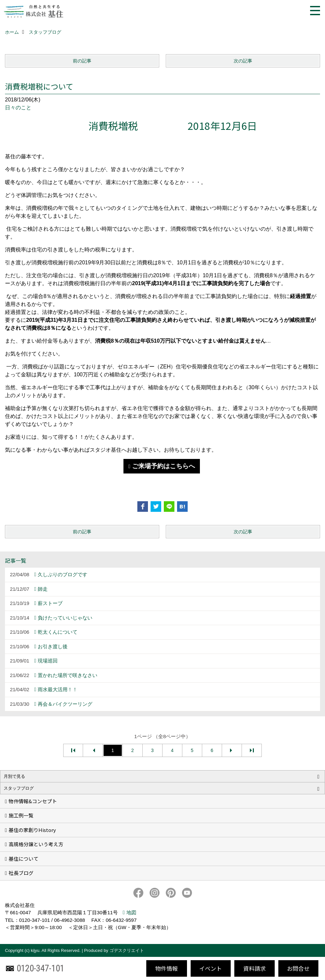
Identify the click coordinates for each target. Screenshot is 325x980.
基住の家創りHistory (32, 830)
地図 (131, 912)
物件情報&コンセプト (33, 801)
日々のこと (18, 108)
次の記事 (243, 61)
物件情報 (166, 968)
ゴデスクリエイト (127, 950)
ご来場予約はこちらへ (163, 466)
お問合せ (298, 968)
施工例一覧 (21, 815)
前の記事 (82, 61)
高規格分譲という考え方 (36, 844)
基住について (23, 859)
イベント (210, 968)
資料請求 (255, 968)
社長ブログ (21, 873)
